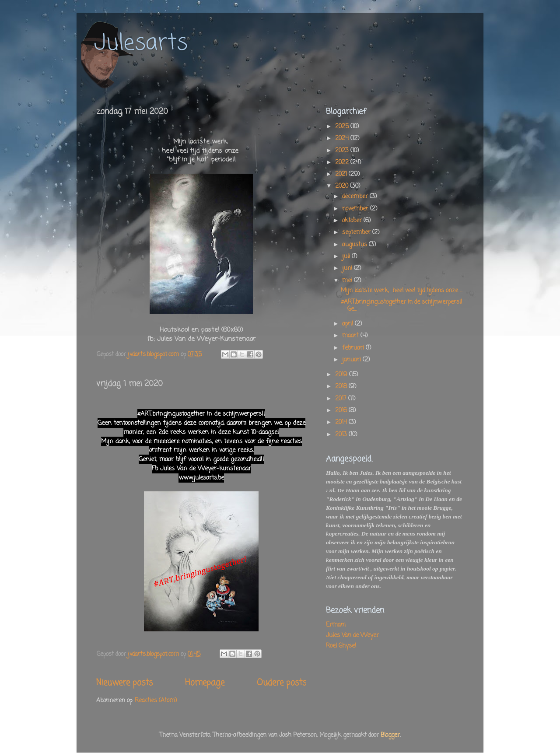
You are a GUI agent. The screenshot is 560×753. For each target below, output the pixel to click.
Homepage (205, 683)
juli (347, 257)
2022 (343, 163)
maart (351, 336)
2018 (342, 387)
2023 (343, 151)
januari (352, 360)
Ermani (336, 625)
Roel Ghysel (341, 646)
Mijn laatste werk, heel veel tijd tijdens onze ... (402, 291)
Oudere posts (282, 683)
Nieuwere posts (124, 683)
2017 (342, 399)
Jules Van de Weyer (352, 636)
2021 (342, 174)
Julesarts (141, 44)
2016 (342, 411)
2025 (343, 127)
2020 (343, 186)
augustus (355, 245)
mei (348, 281)
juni (348, 268)
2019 (342, 375)
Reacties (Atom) (156, 701)
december (356, 197)
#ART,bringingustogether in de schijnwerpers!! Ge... (401, 306)
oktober (353, 221)
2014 (342, 422)
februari (354, 348)
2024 (343, 138)
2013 (342, 435)
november (356, 209)
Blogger (390, 735)
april (348, 324)
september (357, 233)
